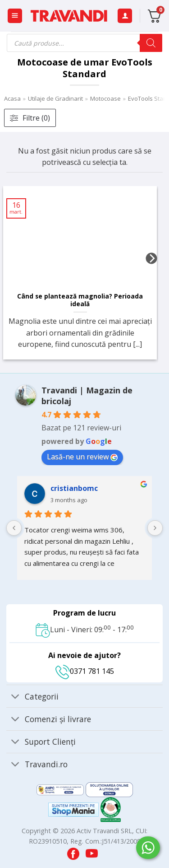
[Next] (152, 276)
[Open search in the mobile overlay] (84, 43)
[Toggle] (15, 697)
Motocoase (105, 98)
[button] (15, 16)
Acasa (12, 98)
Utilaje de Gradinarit (55, 98)
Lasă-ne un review (82, 457)
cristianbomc (74, 488)
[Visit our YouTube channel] (92, 852)
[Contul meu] (125, 16)
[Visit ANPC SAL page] (61, 789)
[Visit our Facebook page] (74, 852)
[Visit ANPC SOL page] (109, 789)
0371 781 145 (85, 671)
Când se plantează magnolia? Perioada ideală (80, 300)
